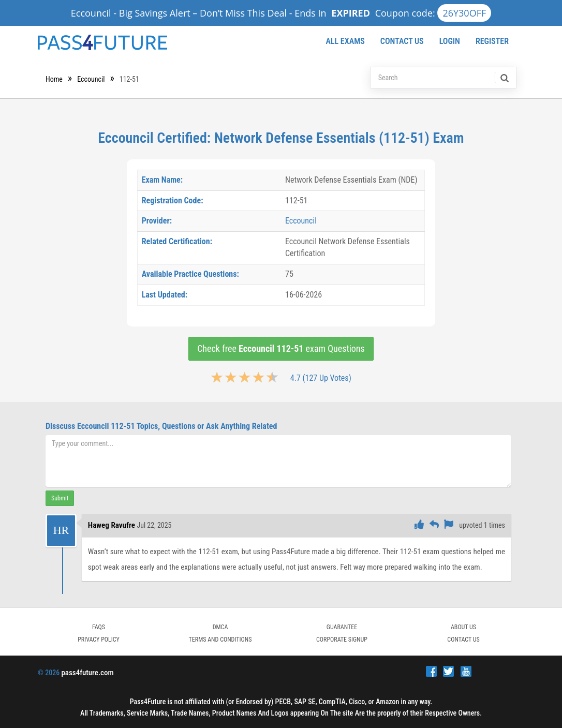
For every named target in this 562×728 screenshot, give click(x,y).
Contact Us (402, 41)
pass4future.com (87, 673)
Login (450, 41)
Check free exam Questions (281, 348)
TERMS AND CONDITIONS (220, 640)
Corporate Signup (342, 640)
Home (54, 79)
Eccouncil (91, 79)
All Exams (345, 41)
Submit (60, 498)
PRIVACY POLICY (99, 640)
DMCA (220, 627)
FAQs (99, 627)
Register (492, 41)
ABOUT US (463, 627)
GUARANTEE (342, 627)
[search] (504, 78)
